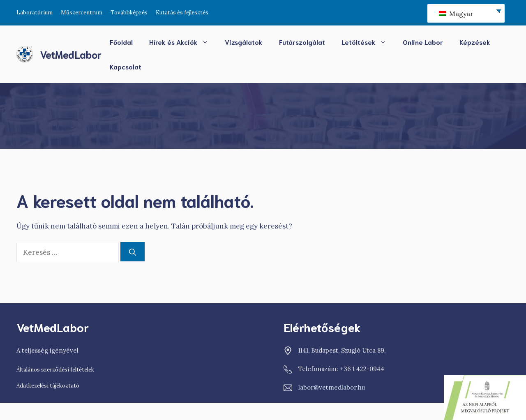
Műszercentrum (82, 13)
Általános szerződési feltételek (55, 370)
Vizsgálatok (244, 42)
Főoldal (121, 42)
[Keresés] (133, 252)
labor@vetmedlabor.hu (332, 387)
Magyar (456, 14)
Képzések (475, 42)
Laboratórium (35, 13)
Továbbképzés (129, 13)
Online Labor (423, 42)
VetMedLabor (71, 54)
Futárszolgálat (302, 42)
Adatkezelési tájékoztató (48, 386)
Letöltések (368, 42)
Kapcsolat (126, 66)
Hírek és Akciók (183, 42)
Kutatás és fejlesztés (182, 13)
